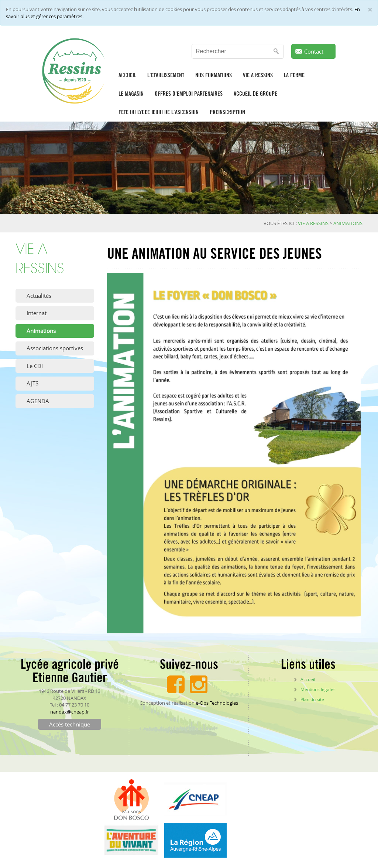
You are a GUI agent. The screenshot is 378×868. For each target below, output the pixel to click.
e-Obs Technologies (217, 703)
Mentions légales (318, 689)
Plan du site (312, 699)
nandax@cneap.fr (70, 712)
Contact (314, 51)
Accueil (308, 679)
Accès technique (70, 724)
